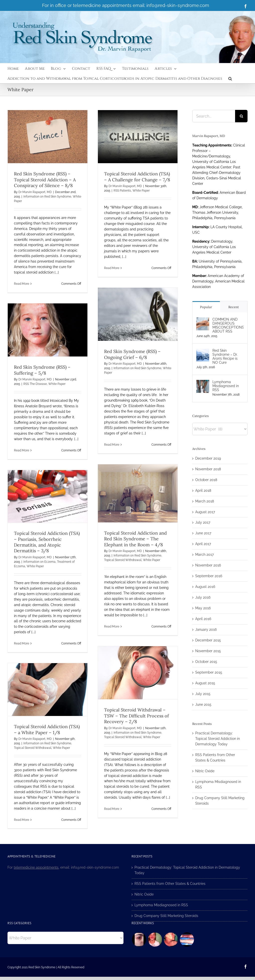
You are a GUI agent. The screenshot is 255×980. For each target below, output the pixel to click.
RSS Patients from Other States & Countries (170, 884)
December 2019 (208, 458)
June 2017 (203, 533)
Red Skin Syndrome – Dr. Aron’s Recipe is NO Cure (225, 356)
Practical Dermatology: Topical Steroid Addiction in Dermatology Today (218, 739)
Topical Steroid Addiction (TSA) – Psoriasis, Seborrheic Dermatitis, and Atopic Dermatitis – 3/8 (47, 542)
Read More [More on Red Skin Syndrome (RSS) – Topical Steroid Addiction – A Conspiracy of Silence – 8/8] (22, 284)
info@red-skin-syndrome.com (178, 5)
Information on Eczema (39, 562)
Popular (206, 307)
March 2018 (205, 501)
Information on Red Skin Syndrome (47, 197)
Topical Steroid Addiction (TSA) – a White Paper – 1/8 (47, 729)
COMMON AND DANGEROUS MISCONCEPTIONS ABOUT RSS (228, 325)
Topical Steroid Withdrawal (123, 560)
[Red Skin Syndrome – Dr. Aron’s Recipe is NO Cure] (203, 351)
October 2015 (206, 662)
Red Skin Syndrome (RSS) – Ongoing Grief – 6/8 (132, 354)
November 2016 (208, 565)
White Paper (141, 191)
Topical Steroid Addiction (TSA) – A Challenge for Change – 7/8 (137, 177)
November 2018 (208, 469)
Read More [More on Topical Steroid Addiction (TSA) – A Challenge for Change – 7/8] (112, 268)
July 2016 (203, 597)
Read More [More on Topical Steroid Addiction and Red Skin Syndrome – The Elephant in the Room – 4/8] (112, 627)
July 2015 (203, 694)
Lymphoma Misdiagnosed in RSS (226, 386)
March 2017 (204, 555)
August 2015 (205, 683)
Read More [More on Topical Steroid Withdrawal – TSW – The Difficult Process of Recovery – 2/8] (112, 809)
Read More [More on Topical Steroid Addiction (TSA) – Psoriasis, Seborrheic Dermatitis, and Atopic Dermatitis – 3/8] (22, 643)
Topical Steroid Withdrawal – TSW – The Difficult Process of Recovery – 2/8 (136, 716)
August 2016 (205, 587)
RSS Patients (122, 191)
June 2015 (203, 704)
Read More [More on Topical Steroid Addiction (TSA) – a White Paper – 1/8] (22, 820)
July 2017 (203, 522)
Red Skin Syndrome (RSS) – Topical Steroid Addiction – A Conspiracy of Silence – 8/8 (45, 180)
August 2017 (205, 512)
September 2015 (209, 672)
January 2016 (206, 630)
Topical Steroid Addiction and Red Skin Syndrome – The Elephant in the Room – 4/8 (135, 539)
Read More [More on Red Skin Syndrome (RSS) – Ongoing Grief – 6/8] (112, 445)
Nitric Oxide (205, 771)
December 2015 (208, 640)
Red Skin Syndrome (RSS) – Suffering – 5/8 (42, 370)
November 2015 (208, 651)
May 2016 (203, 608)
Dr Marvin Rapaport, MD (35, 192)
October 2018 (206, 480)
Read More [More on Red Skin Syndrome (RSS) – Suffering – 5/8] (22, 450)
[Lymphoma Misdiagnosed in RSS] (203, 382)
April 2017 (203, 544)
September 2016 (209, 576)
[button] (230, 78)
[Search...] (214, 116)
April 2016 (203, 619)
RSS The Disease (35, 384)
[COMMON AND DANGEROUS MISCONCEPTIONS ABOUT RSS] (203, 320)
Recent (234, 307)
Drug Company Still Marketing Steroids (166, 916)
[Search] (241, 116)
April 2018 (203, 490)
